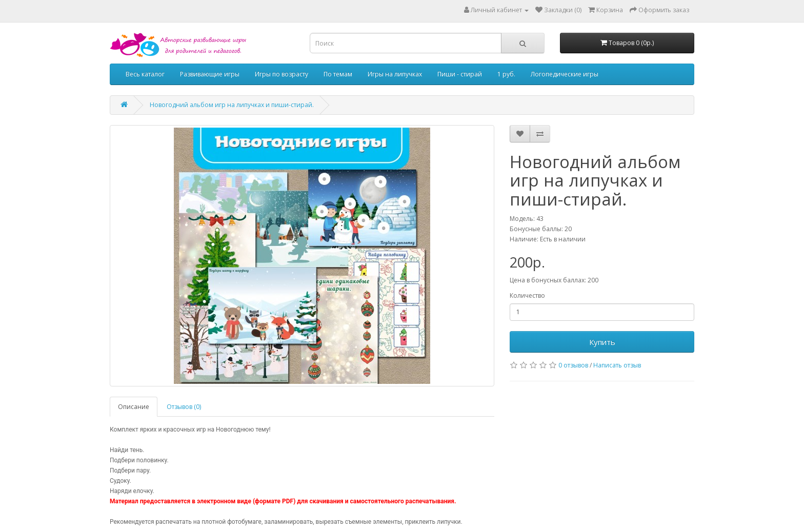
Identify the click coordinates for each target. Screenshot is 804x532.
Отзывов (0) (184, 407)
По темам (338, 74)
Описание (134, 407)
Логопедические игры (565, 74)
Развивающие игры (210, 74)
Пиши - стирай (460, 74)
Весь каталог (145, 74)
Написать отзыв (617, 365)
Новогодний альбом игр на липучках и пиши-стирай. (232, 105)
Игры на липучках (395, 74)
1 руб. (506, 74)
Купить (602, 342)
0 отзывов (573, 365)
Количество (527, 295)
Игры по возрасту (282, 74)
